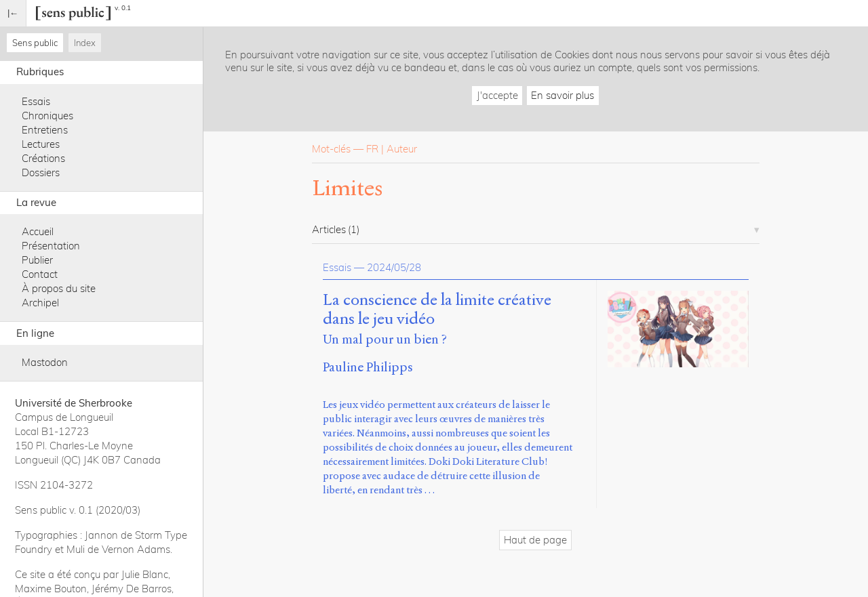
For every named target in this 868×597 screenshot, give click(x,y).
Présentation (51, 246)
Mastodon (45, 362)
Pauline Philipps (368, 367)
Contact (40, 274)
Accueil (38, 231)
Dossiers (41, 172)
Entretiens (45, 130)
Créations (43, 158)
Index (85, 43)
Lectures (41, 144)
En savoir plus (563, 95)
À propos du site (59, 288)
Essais (36, 101)
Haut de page (535, 540)
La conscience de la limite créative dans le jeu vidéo (437, 310)
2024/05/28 (394, 267)
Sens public (35, 43)
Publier (37, 260)
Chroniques (47, 116)
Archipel (40, 303)
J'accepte (497, 95)
